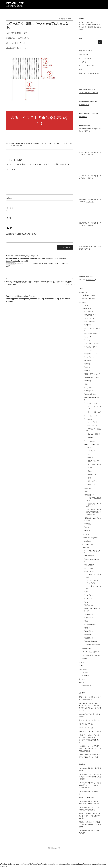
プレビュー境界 (90, 347)
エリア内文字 (90, 322)
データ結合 (89, 441)
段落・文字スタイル (92, 374)
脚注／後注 (92, 481)
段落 (87, 628)
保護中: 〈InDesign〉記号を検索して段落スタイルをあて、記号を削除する (90, 824)
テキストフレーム (94, 412)
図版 (21, 145)
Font (80, 666)
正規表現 (88, 495)
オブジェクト (44, 143)
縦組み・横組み (90, 641)
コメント (11, 169)
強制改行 (88, 364)
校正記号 (86, 686)
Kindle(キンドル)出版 (90, 538)
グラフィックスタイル (93, 328)
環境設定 (88, 524)
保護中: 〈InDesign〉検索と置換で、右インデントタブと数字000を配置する (90, 816)
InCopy (85, 534)
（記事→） (87, 131)
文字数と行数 (90, 625)
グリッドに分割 (90, 333)
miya (84, 672)
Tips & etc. (86, 545)
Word (85, 548)
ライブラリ (89, 357)
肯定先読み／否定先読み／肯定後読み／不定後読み (94, 512)
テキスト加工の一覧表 (86, 728)
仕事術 (85, 675)
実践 (87, 488)
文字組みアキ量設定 (94, 429)
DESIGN (17, 143)
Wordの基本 (83, 117)
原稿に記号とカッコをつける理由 (90, 731)
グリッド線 (89, 568)
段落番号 (88, 631)
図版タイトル (92, 461)
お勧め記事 (82, 693)
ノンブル (91, 451)
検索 (80, 38)
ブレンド (88, 350)
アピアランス (90, 315)
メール (10, 208)
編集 (80, 683)
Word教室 (89, 565)
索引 (89, 478)
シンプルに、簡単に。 (86, 724)
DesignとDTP (15, 3)
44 (72, 19)
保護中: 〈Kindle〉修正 (86, 797)
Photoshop (86, 541)
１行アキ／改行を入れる (93, 551)
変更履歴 (88, 614)
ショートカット (90, 416)
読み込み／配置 (93, 434)
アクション (89, 312)
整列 (87, 371)
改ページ (88, 618)
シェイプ (88, 337)
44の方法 (12, 143)
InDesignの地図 (84, 105)
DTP (22, 143)
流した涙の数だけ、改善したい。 (90, 720)
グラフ (88, 325)
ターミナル (86, 648)
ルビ (89, 454)
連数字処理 (92, 437)
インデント (89, 318)
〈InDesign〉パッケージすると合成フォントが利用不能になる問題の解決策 (90, 777)
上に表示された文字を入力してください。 (22, 234)
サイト (9, 218)
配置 (87, 530)
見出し (90, 485)
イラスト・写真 (35, 143)
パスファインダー (91, 344)
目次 (89, 471)
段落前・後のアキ (91, 377)
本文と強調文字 (93, 464)
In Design (27, 143)
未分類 (81, 679)
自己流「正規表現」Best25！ (88, 93)
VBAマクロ (89, 556)
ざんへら (82, 669)
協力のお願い (90, 605)
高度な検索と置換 (91, 645)
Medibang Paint (88, 295)
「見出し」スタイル (94, 586)
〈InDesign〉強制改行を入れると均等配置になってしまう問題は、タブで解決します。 (90, 785)
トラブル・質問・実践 (90, 655)
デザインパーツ (64, 143)
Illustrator (86, 309)
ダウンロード (91, 280)
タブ (87, 340)
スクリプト (92, 422)
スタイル (88, 572)
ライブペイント (90, 354)
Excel (85, 305)
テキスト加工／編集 (54, 143)
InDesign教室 (90, 394)
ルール (88, 599)
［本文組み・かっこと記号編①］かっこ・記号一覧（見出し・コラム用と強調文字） (90, 748)
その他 (88, 419)
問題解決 (88, 361)
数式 (87, 367)
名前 (9, 198)
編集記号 (88, 638)
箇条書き (88, 381)
